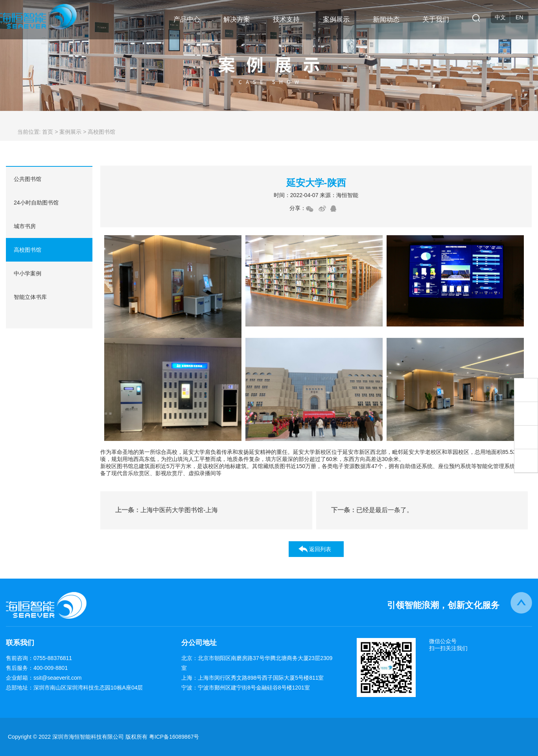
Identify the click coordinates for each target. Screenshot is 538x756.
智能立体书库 (30, 297)
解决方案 (237, 19)
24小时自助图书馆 (36, 203)
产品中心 (187, 19)
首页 (48, 132)
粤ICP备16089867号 (174, 737)
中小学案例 (28, 273)
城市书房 (25, 226)
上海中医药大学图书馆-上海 (167, 510)
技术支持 (286, 19)
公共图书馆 (28, 179)
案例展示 (336, 19)
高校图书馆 (28, 250)
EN (519, 17)
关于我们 (436, 19)
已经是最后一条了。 (372, 510)
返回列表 (320, 549)
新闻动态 (386, 19)
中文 (500, 17)
